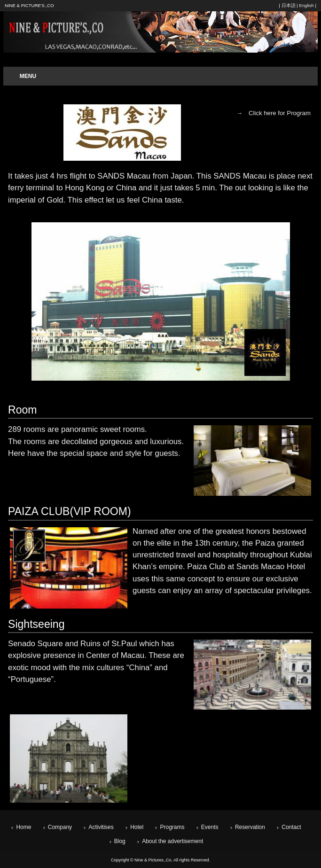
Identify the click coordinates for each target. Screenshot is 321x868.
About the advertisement (172, 841)
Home (23, 827)
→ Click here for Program (274, 113)
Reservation (250, 827)
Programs (172, 827)
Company (60, 827)
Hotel (137, 827)
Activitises (101, 827)
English (306, 5)
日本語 (289, 5)
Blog (120, 841)
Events (210, 827)
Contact (291, 827)
